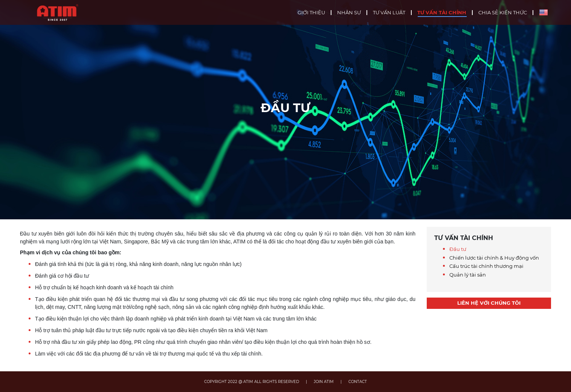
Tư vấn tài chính (442, 13)
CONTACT (358, 382)
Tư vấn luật (389, 13)
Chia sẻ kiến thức (503, 13)
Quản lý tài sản (468, 275)
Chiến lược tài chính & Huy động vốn (494, 258)
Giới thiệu (311, 13)
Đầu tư (458, 249)
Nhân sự (349, 13)
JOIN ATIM (324, 382)
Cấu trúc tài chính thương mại (486, 266)
